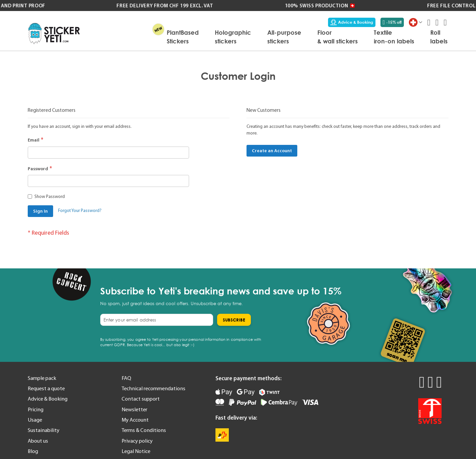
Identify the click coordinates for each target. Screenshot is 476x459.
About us (38, 441)
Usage (35, 420)
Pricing (36, 409)
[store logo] (54, 34)
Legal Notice (136, 451)
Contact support (141, 399)
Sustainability (44, 430)
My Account (135, 420)
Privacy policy (137, 441)
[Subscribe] (234, 320)
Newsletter (134, 409)
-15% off (392, 22)
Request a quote (46, 388)
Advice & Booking (352, 22)
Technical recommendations (153, 388)
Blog (33, 451)
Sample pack (42, 378)
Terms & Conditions (144, 430)
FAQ (126, 378)
